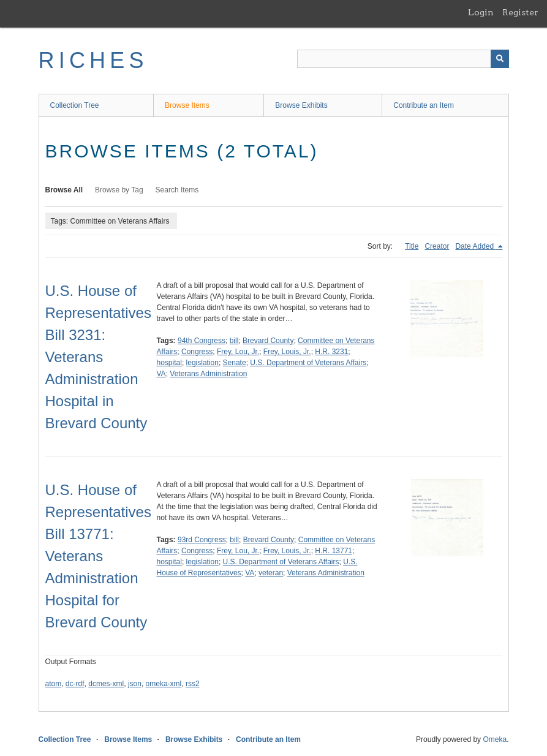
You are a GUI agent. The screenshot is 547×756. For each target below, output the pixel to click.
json (135, 684)
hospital (169, 363)
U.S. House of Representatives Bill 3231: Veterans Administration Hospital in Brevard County (98, 357)
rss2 (193, 684)
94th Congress (202, 341)
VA (161, 374)
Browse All (64, 190)
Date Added (475, 246)
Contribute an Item (424, 105)
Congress (197, 352)
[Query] (403, 59)
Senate (235, 363)
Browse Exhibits (301, 105)
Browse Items (187, 105)
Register (520, 12)
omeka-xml (164, 684)
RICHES (93, 60)
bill (234, 341)
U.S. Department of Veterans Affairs (308, 363)
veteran (271, 573)
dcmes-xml (106, 684)
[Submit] (500, 59)
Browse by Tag (119, 190)
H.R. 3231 (331, 352)
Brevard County (268, 341)
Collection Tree (75, 105)
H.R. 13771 (334, 551)
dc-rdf (75, 684)
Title (412, 246)
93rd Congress (202, 540)
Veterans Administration (208, 374)
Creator (437, 246)
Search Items (177, 190)
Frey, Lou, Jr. (238, 352)
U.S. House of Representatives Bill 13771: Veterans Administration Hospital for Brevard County (98, 556)
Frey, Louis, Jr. (287, 352)
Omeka (495, 739)
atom (54, 684)
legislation (202, 363)
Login (481, 12)
